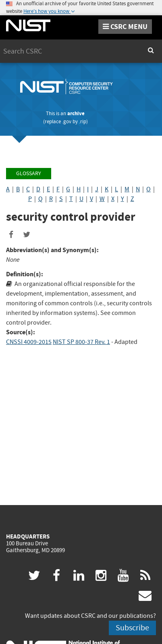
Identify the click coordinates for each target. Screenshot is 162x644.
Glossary (29, 173)
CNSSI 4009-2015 (29, 342)
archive (76, 113)
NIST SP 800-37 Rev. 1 (81, 342)
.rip (83, 121)
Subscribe (132, 628)
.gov (67, 121)
